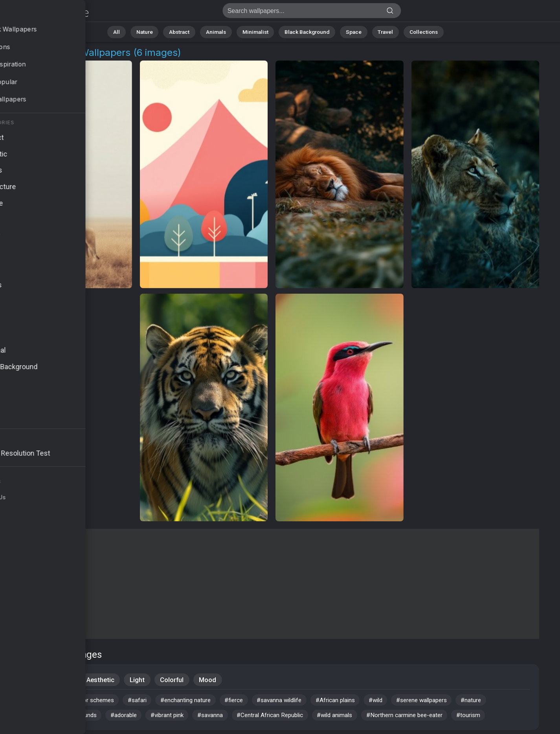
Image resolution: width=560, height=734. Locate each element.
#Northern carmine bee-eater (432, 718)
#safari (145, 702)
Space (346, 31)
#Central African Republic (289, 718)
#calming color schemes (86, 702)
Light (139, 680)
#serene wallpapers (451, 702)
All (130, 31)
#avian (28, 702)
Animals (221, 31)
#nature (504, 702)
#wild (400, 702)
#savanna (226, 718)
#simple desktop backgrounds (61, 718)
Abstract (187, 31)
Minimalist (256, 31)
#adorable (132, 718)
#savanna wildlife (297, 702)
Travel (375, 31)
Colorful (175, 680)
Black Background (303, 31)
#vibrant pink (179, 718)
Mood (212, 680)
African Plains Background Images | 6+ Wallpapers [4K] (47, 13)
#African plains (357, 702)
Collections (410, 31)
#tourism (499, 718)
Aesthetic (102, 680)
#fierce (247, 702)
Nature (155, 31)
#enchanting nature (196, 702)
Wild (65, 680)
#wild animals (358, 718)
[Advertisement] (272, 584)
